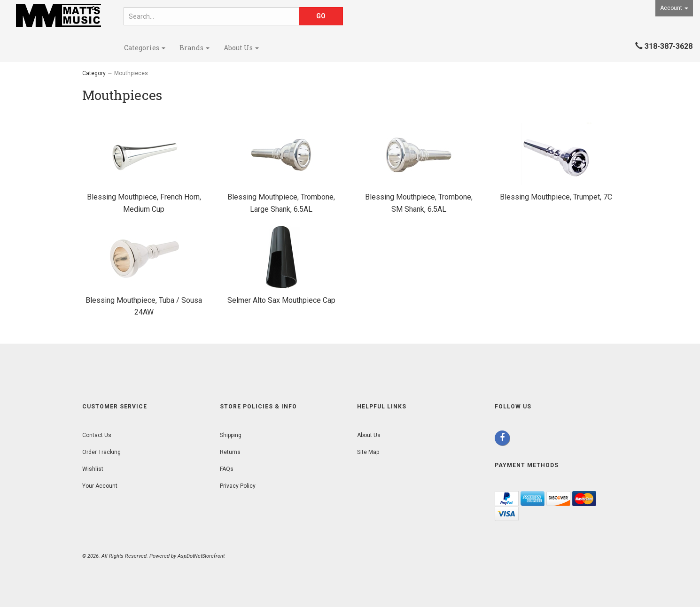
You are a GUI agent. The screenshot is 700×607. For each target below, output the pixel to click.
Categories (145, 48)
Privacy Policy (238, 486)
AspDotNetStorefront (201, 556)
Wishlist (93, 469)
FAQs (227, 469)
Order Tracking (101, 452)
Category (94, 73)
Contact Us (97, 435)
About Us (241, 48)
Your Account (100, 486)
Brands (194, 48)
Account (674, 8)
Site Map (368, 452)
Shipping (231, 435)
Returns (230, 452)
